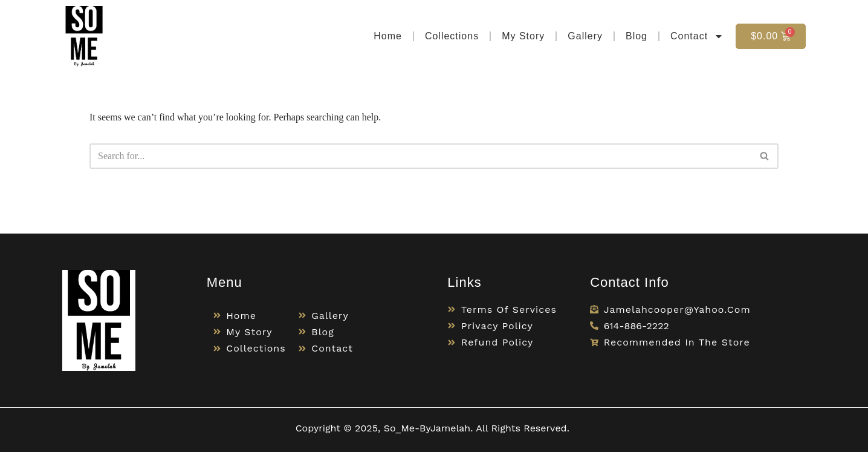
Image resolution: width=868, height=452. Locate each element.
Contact (697, 36)
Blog (636, 36)
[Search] (420, 156)
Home (388, 36)
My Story (523, 36)
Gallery (585, 36)
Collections (452, 36)
